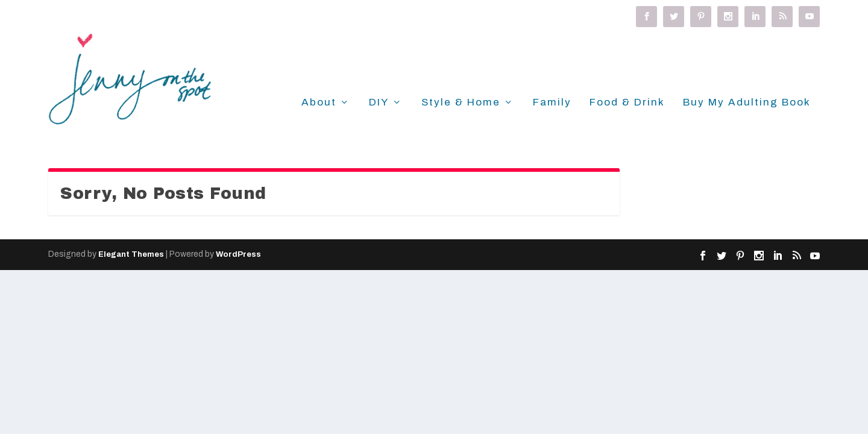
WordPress (238, 254)
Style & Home (461, 103)
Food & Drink (627, 103)
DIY (379, 103)
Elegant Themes (131, 254)
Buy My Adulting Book (747, 103)
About (319, 103)
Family (552, 103)
